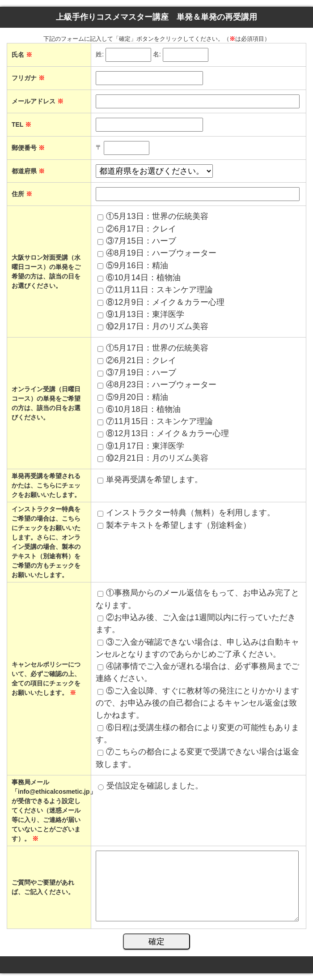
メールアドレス (38, 101)
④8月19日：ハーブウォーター (161, 253)
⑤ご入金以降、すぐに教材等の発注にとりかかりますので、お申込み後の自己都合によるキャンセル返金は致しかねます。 (197, 703)
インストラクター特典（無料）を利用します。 (190, 513)
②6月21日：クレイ (141, 360)
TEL (21, 124)
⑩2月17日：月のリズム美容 (157, 326)
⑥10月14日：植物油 (143, 278)
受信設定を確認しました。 (155, 786)
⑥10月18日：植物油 (143, 409)
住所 (22, 194)
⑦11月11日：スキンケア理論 (159, 290)
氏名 (22, 55)
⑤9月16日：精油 (137, 265)
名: (157, 55)
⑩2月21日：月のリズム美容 (157, 458)
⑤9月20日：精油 (137, 397)
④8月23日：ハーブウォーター (161, 385)
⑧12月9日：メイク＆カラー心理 (165, 302)
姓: (100, 55)
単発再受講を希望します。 (154, 479)
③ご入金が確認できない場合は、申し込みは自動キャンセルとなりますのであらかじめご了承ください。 (197, 648)
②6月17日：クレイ (141, 229)
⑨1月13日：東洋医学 (145, 314)
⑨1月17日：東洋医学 (145, 446)
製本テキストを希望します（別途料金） (178, 525)
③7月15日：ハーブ (141, 241)
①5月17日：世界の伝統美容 (157, 348)
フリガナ (28, 78)
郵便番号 (28, 148)
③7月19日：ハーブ (141, 372)
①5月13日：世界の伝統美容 (157, 216)
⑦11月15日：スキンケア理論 (159, 421)
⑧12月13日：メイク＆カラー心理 (167, 433)
